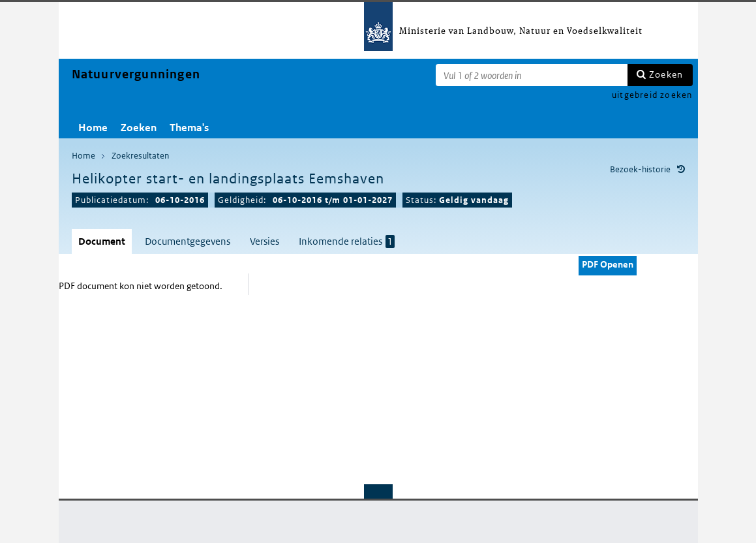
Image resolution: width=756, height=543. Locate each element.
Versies (265, 241)
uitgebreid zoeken (652, 95)
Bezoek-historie (640, 169)
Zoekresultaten (140, 156)
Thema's (189, 128)
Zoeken (666, 74)
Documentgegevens (188, 241)
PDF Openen (608, 264)
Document (102, 241)
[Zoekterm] (532, 75)
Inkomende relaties (347, 241)
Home (93, 128)
